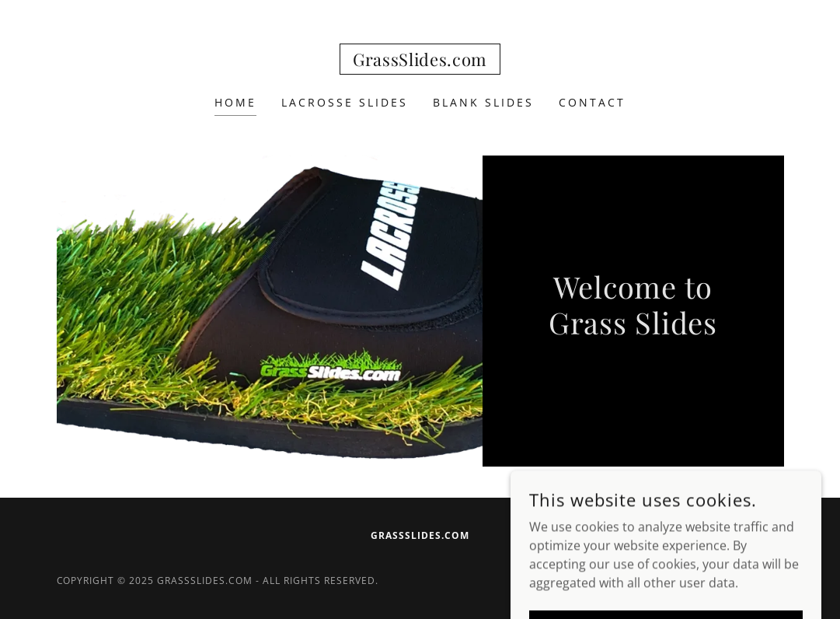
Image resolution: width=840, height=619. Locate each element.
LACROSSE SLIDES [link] (345, 102)
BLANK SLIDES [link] (483, 102)
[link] (420, 61)
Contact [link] (592, 102)
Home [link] (235, 102)
